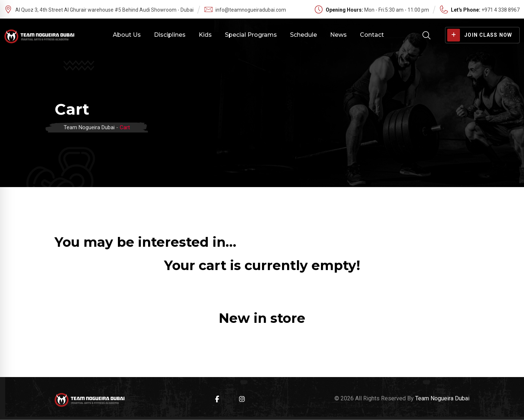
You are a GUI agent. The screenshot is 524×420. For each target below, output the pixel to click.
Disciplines (170, 35)
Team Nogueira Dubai (442, 398)
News (338, 35)
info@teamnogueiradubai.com (251, 10)
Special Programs (251, 35)
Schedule (303, 35)
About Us (127, 35)
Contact (372, 35)
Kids (205, 35)
